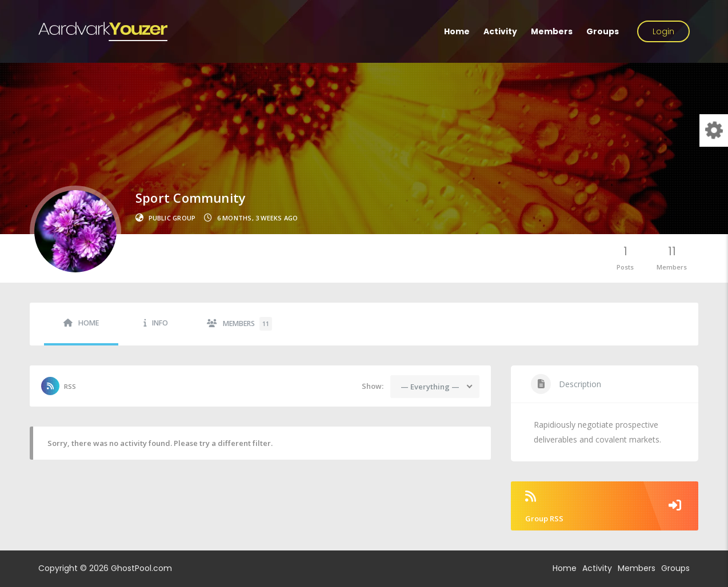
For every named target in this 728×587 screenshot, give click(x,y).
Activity (500, 31)
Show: (373, 386)
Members (552, 31)
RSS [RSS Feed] (70, 386)
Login (663, 31)
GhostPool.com (141, 568)
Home (457, 31)
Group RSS (605, 507)
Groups (603, 31)
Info (160, 323)
